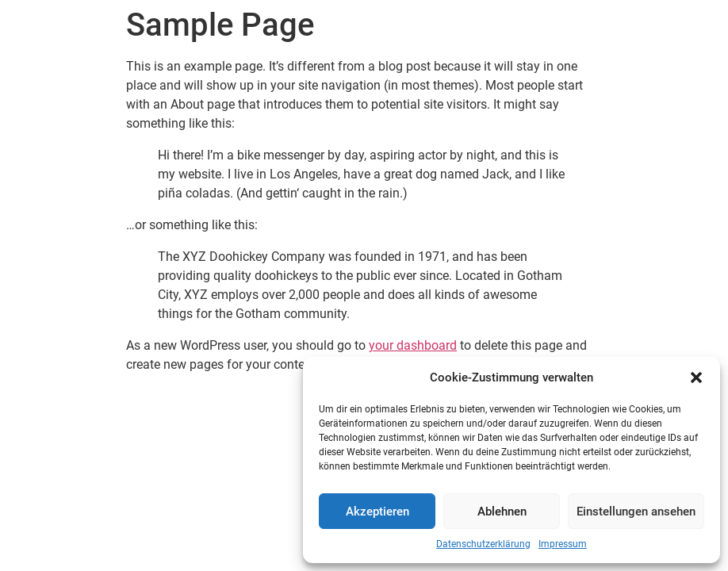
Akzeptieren (377, 512)
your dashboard (413, 345)
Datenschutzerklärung (483, 544)
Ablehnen (502, 512)
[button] (696, 377)
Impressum (563, 544)
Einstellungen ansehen (636, 512)
